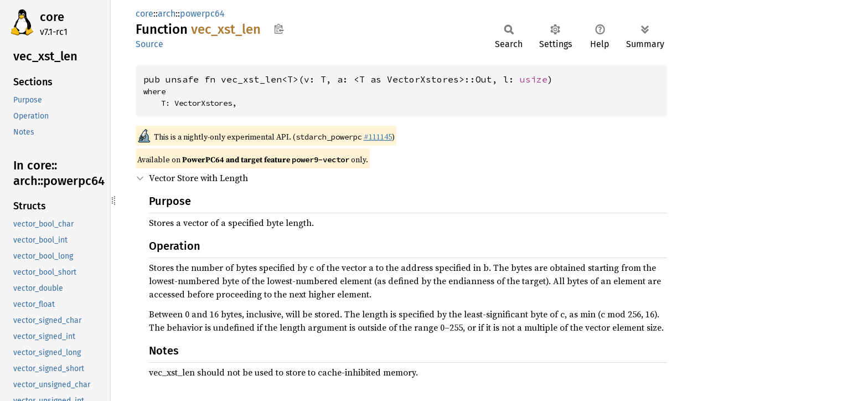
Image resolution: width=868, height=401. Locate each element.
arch (167, 14)
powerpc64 (202, 14)
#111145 (378, 137)
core (52, 17)
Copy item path (279, 29)
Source (149, 44)
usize (534, 79)
